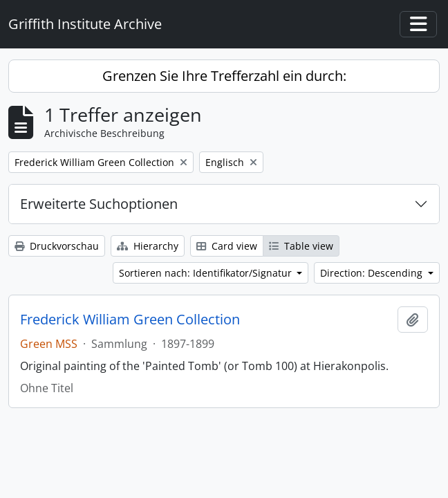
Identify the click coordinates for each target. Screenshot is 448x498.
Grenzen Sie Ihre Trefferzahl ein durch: (224, 76)
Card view (227, 246)
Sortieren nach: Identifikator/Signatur (207, 273)
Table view (301, 246)
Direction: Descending (373, 273)
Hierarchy (148, 246)
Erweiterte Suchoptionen (99, 204)
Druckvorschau (57, 246)
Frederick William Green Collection (130, 320)
